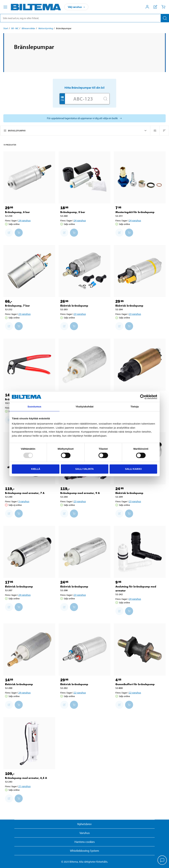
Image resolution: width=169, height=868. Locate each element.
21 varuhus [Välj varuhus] (24, 786)
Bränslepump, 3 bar (73, 212)
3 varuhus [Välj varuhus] (24, 501)
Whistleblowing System (84, 851)
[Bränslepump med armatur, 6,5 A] (29, 743)
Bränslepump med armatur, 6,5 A (26, 778)
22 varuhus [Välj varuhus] (80, 693)
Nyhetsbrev (84, 824)
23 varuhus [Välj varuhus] (24, 314)
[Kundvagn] (163, 7)
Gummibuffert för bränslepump (135, 684)
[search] (84, 18)
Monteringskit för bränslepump (135, 212)
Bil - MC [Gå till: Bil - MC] (15, 28)
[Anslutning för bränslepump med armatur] (140, 552)
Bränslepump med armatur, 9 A (80, 493)
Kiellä (36, 469)
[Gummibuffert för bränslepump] (140, 650)
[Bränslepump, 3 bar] (85, 177)
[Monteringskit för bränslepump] (140, 177)
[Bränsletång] (29, 365)
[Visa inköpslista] (155, 7)
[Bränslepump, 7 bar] (29, 271)
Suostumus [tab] (34, 407)
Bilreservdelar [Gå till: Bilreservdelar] (28, 28)
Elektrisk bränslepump (74, 306)
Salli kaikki (133, 469)
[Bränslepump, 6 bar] (29, 177)
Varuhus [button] (85, 833)
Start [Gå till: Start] (6, 28)
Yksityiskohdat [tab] (84, 407)
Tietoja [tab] (135, 407)
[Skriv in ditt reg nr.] (83, 99)
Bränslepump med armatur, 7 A (25, 493)
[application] (162, 860)
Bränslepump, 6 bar (17, 212)
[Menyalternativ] (5, 7)
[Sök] (165, 18)
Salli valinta (84, 469)
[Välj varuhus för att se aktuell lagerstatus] (84, 118)
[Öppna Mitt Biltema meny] (147, 7)
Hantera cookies (85, 842)
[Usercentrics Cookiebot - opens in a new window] (143, 397)
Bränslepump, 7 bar (17, 306)
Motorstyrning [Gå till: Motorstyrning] (46, 28)
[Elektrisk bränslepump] (85, 271)
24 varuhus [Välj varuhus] (24, 220)
